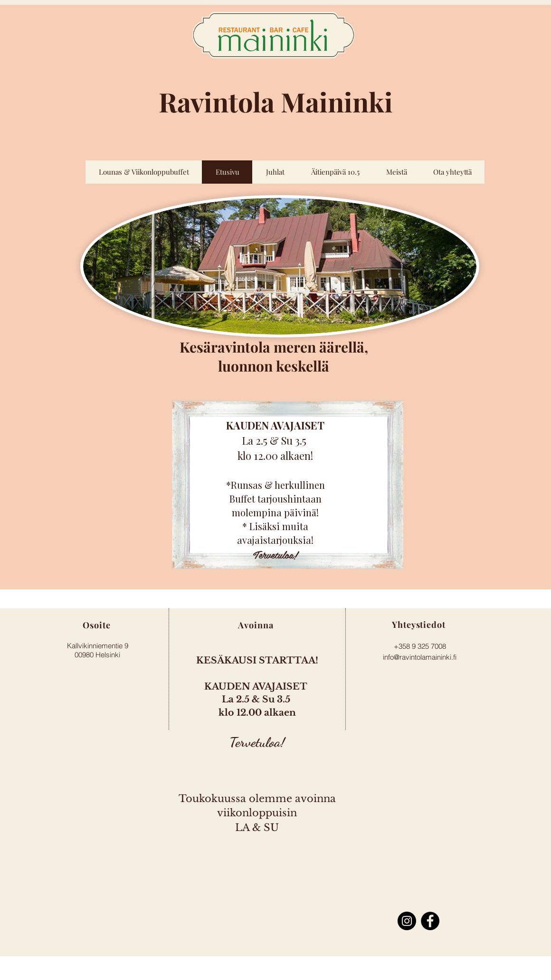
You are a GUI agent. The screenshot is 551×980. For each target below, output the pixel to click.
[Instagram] (407, 921)
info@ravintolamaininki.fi (420, 657)
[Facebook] (430, 921)
